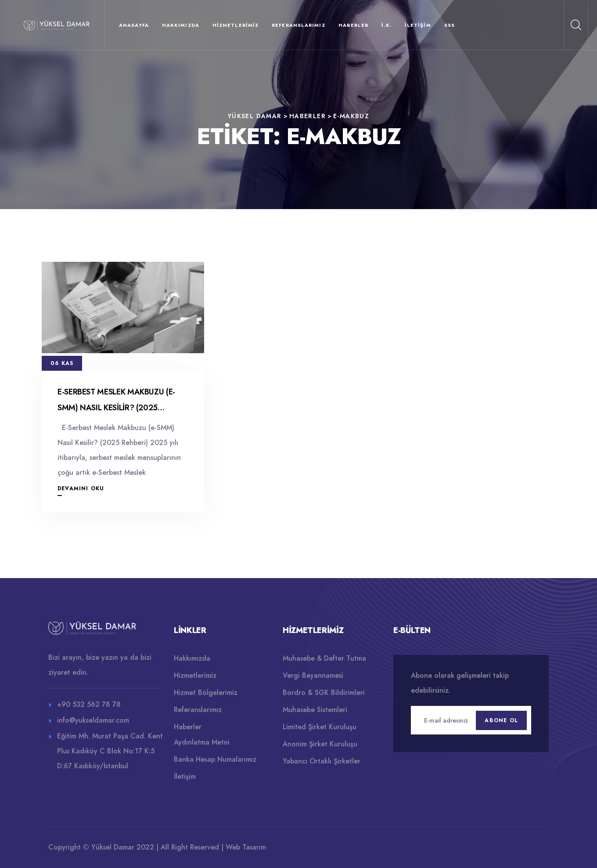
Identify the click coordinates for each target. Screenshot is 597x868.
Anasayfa (134, 25)
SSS (450, 25)
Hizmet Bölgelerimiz (206, 693)
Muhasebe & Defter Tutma (324, 658)
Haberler (354, 25)
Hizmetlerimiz (236, 25)
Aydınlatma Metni (202, 742)
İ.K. (386, 25)
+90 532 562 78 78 (89, 704)
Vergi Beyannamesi (313, 675)
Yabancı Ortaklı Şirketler (322, 761)
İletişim (418, 25)
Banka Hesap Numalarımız (215, 759)
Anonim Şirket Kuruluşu (320, 744)
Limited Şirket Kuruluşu (320, 727)
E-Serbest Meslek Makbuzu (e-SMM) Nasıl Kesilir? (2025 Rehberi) (116, 408)
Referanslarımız (298, 25)
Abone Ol (501, 720)
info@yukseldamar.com (93, 720)
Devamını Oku (81, 488)
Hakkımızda (181, 25)
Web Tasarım (246, 847)
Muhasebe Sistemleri (315, 710)
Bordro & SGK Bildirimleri (324, 693)
